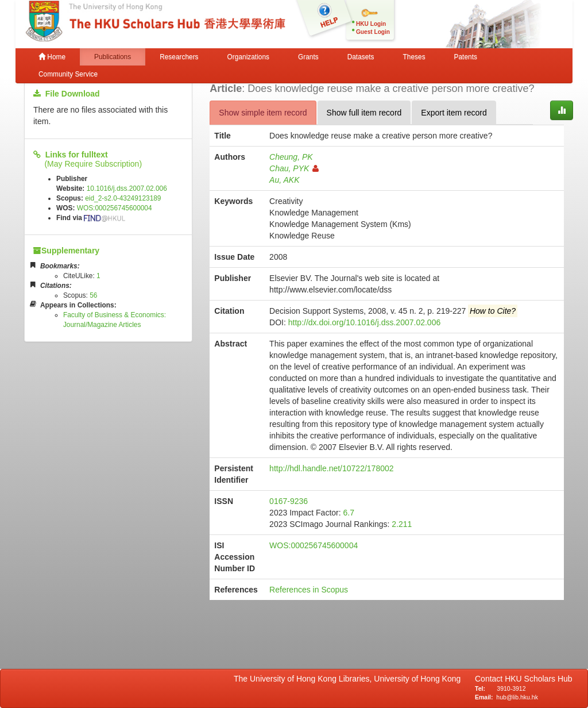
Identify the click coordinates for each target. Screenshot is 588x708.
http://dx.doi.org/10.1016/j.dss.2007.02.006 (364, 322)
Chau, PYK (294, 168)
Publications (113, 57)
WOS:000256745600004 (115, 208)
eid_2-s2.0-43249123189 (123, 198)
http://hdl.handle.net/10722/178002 (331, 468)
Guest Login (373, 32)
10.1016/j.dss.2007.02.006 (127, 188)
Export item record (454, 113)
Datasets (361, 57)
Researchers (179, 57)
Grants (308, 57)
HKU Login (371, 24)
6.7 (349, 513)
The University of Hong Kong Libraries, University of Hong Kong (349, 679)
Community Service (68, 74)
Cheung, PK (291, 157)
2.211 (402, 524)
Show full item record (364, 113)
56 (93, 295)
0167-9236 (289, 501)
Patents (466, 57)
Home (52, 57)
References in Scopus (309, 590)
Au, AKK (284, 180)
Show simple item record (263, 113)
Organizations (248, 57)
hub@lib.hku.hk (517, 697)
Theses (414, 57)
